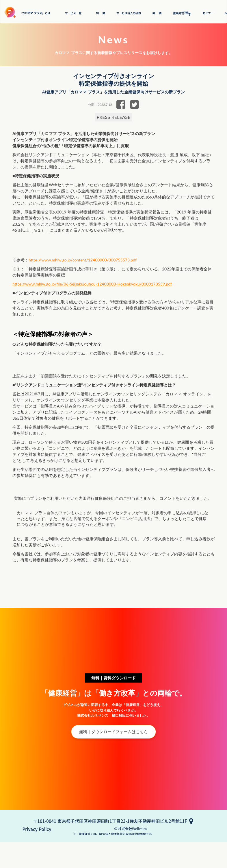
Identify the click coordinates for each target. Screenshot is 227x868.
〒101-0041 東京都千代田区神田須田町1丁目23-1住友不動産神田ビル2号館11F (110, 847)
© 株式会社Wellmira (114, 860)
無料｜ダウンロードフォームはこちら (114, 766)
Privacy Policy (115, 853)
